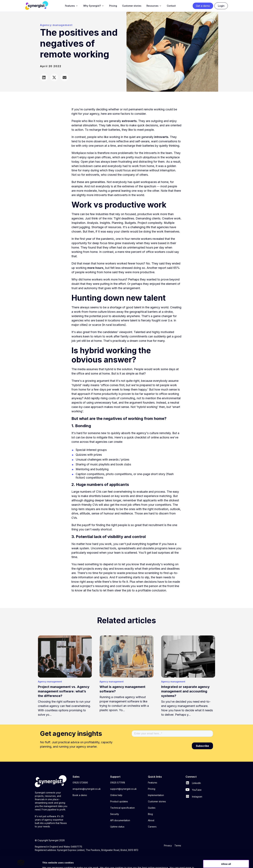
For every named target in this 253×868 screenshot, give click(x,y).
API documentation (120, 820)
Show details (223, 862)
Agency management (56, 25)
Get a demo (203, 6)
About (151, 820)
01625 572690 (80, 783)
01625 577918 (118, 783)
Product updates (119, 801)
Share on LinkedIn (44, 77)
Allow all (226, 853)
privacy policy (55, 860)
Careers (152, 827)
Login (221, 6)
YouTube (194, 790)
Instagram (194, 797)
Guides (152, 808)
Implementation (156, 795)
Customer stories (157, 801)
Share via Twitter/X (54, 77)
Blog (150, 814)
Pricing (152, 789)
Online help (116, 795)
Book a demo (80, 795)
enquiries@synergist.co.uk (87, 789)
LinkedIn (193, 783)
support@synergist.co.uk (123, 789)
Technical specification (122, 808)
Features (153, 783)
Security (115, 814)
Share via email (65, 77)
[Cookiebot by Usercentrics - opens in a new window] (21, 862)
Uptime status (117, 827)
